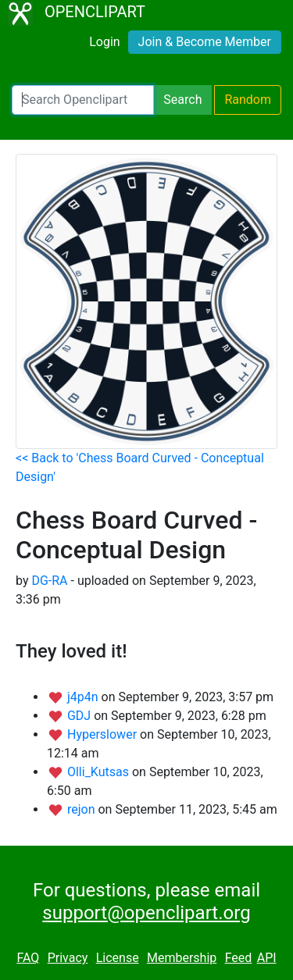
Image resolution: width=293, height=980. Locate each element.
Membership (182, 958)
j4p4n (84, 697)
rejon (83, 809)
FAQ (28, 958)
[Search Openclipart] (83, 100)
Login (104, 42)
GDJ (80, 716)
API (267, 958)
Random (248, 100)
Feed (239, 958)
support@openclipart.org (146, 913)
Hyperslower (104, 734)
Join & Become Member (205, 42)
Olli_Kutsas (100, 772)
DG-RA (49, 581)
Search (182, 100)
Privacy (68, 958)
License (118, 958)
